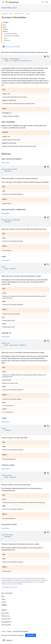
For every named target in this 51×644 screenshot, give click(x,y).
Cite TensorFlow (6, 625)
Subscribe (31, 635)
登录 (47, 2)
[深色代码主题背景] (45, 56)
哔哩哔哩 (4, 605)
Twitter (4, 602)
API (11, 14)
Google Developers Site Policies (25, 582)
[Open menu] (3, 2)
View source (6, 163)
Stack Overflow (6, 619)
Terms (3, 632)
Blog (3, 596)
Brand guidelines (6, 622)
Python (28, 14)
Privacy (9, 632)
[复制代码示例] (48, 56)
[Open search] (43, 2)
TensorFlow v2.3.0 (9, 8)
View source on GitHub (11, 47)
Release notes (6, 616)
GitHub (3, 599)
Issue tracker (5, 613)
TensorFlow (5, 14)
